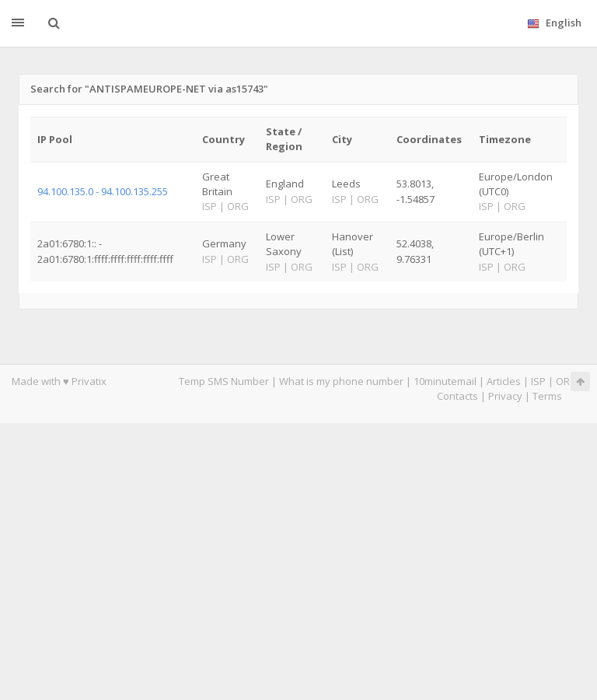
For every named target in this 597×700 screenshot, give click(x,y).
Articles (504, 381)
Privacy (505, 396)
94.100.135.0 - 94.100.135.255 (103, 191)
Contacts (457, 396)
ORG (567, 381)
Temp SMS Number (224, 381)
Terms (547, 396)
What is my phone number (341, 381)
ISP (539, 381)
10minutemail (445, 381)
